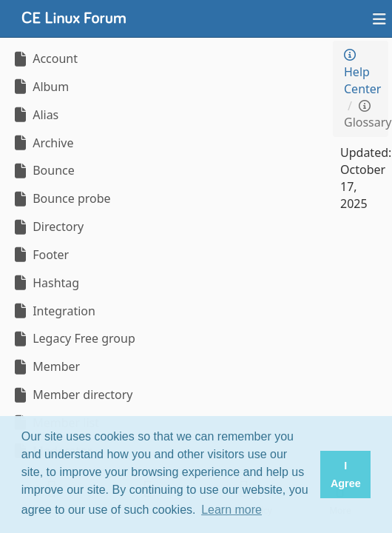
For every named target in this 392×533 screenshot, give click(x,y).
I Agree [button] (346, 475)
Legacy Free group (73, 338)
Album (40, 87)
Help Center (362, 73)
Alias (35, 115)
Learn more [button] (232, 510)
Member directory (72, 395)
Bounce (43, 170)
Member (45, 366)
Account (44, 58)
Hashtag (45, 283)
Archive (43, 143)
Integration (53, 311)
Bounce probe (61, 198)
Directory (47, 227)
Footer (40, 255)
